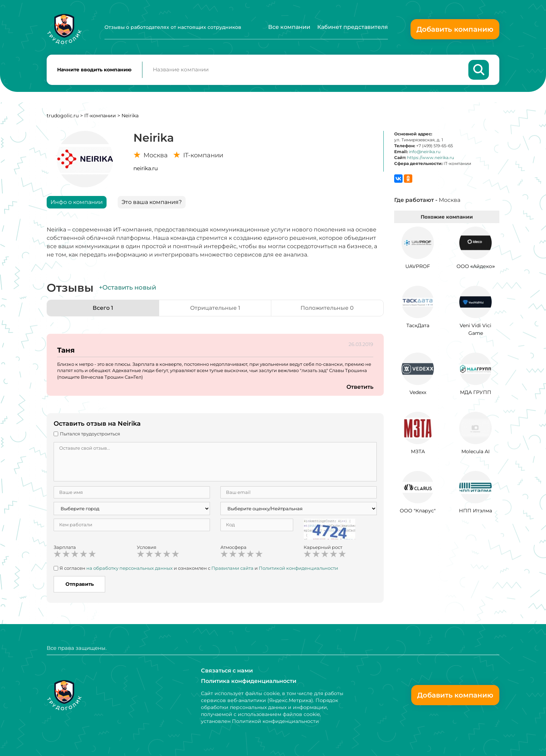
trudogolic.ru (63, 116)
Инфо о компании (77, 202)
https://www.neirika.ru (431, 158)
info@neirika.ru (425, 152)
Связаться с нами (227, 671)
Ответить (360, 388)
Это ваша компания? (152, 202)
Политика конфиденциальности (249, 681)
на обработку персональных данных (130, 568)
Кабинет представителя (353, 27)
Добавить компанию (455, 29)
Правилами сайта (232, 568)
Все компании (289, 27)
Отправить (80, 584)
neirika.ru (146, 169)
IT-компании (100, 116)
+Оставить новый (127, 288)
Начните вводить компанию (94, 70)
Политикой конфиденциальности (298, 568)
